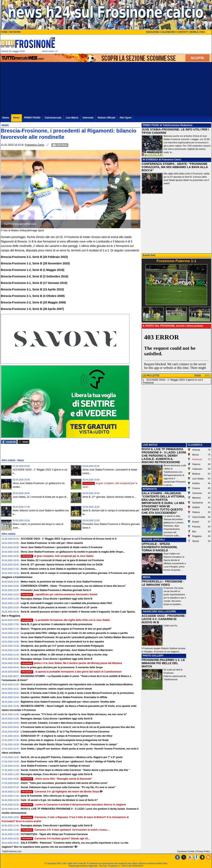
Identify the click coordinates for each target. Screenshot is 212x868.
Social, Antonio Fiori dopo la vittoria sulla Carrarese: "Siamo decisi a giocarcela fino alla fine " (75, 770)
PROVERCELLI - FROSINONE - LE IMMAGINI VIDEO (163, 583)
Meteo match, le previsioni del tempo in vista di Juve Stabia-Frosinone (62, 582)
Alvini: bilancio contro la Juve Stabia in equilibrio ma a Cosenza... (59, 569)
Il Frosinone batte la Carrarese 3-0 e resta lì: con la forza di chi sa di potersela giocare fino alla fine (78, 727)
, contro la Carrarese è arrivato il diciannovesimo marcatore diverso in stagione (73, 805)
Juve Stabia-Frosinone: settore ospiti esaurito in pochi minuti (56, 689)
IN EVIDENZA (150, 160)
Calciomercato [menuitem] (53, 118)
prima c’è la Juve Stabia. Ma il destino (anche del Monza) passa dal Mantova (71, 663)
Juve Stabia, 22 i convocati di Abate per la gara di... (40, 497)
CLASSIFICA (195, 445)
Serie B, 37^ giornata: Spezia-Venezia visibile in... (109, 497)
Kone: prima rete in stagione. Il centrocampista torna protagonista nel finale (65, 740)
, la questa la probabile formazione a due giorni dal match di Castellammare (71, 672)
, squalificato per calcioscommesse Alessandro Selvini (59, 594)
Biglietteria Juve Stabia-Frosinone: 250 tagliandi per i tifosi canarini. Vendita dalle (68, 702)
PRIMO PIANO (151, 125)
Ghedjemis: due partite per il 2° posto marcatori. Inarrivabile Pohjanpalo (62, 646)
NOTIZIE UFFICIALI (154, 540)
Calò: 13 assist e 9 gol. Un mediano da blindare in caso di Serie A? (59, 800)
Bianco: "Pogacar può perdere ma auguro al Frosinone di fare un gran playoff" (66, 629)
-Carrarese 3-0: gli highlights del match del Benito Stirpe (60, 792)
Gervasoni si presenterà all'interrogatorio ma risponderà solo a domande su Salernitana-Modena (77, 684)
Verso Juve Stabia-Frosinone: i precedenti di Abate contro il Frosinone (62, 547)
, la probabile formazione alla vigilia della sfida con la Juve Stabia (65, 620)
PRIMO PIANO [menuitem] (32, 118)
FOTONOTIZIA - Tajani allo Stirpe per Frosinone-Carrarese (54, 834)
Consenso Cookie (186, 851)
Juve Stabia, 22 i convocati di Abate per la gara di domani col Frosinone (62, 560)
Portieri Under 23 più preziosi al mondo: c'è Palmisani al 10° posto (59, 607)
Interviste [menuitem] (88, 118)
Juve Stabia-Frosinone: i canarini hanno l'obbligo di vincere (55, 766)
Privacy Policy (203, 851)
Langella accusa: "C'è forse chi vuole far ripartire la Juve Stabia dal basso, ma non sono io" (74, 714)
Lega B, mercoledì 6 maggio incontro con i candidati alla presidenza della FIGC (67, 603)
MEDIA (147, 577)
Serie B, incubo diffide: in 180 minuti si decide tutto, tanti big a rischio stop (64, 655)
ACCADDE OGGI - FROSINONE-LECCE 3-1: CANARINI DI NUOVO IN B (164, 619)
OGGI (197, 376)
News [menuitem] (16, 118)
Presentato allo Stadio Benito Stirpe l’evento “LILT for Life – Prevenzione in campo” (69, 744)
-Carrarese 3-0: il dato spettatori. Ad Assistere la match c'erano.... (65, 830)
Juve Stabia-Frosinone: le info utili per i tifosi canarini (52, 543)
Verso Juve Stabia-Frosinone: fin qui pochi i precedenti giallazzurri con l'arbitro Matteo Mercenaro (78, 637)
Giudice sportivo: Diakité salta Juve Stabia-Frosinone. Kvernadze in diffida (64, 697)
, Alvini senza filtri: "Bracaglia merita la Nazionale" (57, 779)
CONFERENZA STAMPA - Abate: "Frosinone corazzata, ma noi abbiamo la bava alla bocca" (73, 586)
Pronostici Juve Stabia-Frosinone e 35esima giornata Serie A (56, 590)
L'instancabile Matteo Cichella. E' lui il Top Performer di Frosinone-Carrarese (65, 732)
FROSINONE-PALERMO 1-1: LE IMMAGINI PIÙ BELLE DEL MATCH (163, 663)
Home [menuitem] (6, 118)
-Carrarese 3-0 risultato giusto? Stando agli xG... (55, 839)
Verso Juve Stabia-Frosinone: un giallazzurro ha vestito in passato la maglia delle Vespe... (73, 552)
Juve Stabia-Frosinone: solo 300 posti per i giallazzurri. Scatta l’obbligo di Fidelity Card (71, 762)
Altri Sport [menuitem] (125, 118)
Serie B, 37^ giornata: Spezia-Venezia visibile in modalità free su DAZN (62, 565)
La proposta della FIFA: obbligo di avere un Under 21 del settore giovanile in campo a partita (74, 633)
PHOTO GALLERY (153, 656)
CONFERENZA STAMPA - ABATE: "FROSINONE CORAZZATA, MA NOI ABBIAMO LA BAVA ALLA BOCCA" (175, 167)
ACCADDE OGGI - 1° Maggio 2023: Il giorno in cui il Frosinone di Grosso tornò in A (69, 539)
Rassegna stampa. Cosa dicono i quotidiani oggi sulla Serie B (57, 599)
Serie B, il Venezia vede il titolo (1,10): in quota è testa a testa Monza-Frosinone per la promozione (77, 693)
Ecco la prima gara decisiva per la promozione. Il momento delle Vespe (62, 667)
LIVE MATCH (150, 445)
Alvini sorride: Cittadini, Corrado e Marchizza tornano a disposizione (60, 723)
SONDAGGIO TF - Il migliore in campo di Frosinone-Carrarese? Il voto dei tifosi (67, 736)
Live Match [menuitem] (72, 118)
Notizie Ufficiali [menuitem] (106, 118)
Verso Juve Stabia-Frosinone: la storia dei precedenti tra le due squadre (62, 642)
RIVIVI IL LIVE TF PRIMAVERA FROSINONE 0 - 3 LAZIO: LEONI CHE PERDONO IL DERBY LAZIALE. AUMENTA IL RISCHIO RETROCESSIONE (164, 456)
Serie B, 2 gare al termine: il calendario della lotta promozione (56, 624)
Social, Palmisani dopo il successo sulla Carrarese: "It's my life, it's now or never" (68, 787)
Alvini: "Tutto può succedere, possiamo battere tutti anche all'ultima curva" (64, 783)
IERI (207, 376)
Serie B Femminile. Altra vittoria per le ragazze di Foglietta (54, 796)
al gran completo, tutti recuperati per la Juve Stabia (57, 556)
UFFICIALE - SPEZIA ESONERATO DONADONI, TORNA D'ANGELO (160, 547)
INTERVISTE (150, 489)
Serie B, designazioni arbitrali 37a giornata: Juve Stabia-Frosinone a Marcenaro (67, 650)
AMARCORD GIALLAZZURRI (159, 612)
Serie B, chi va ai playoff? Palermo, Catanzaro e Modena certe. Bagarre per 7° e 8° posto (72, 757)
